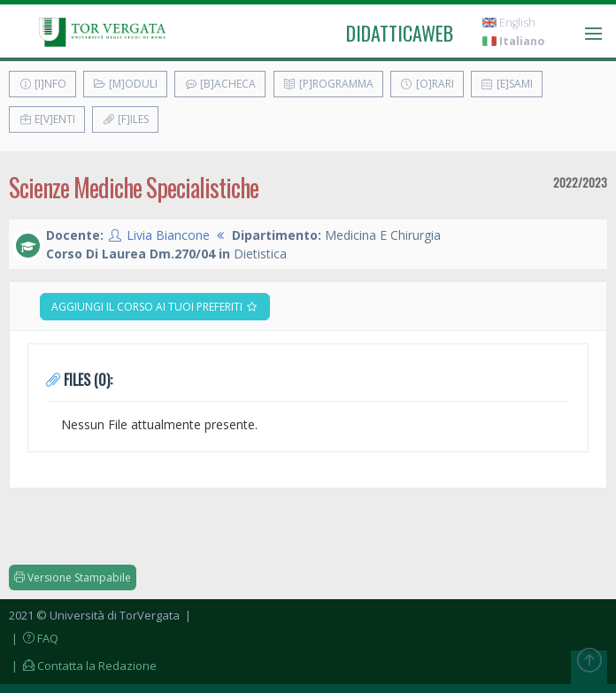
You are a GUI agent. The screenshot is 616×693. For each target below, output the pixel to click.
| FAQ (34, 638)
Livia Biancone (168, 235)
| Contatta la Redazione (83, 666)
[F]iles (125, 119)
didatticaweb (400, 33)
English (509, 23)
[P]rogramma (328, 84)
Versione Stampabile (73, 577)
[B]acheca (220, 84)
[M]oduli (125, 84)
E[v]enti (47, 119)
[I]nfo (42, 84)
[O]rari (427, 84)
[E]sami (507, 84)
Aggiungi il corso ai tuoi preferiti (155, 307)
